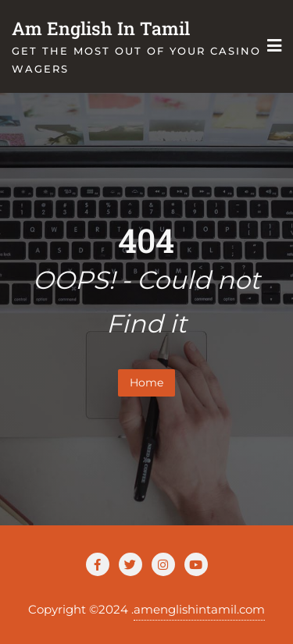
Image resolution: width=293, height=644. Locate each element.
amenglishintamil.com (199, 609)
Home (146, 382)
